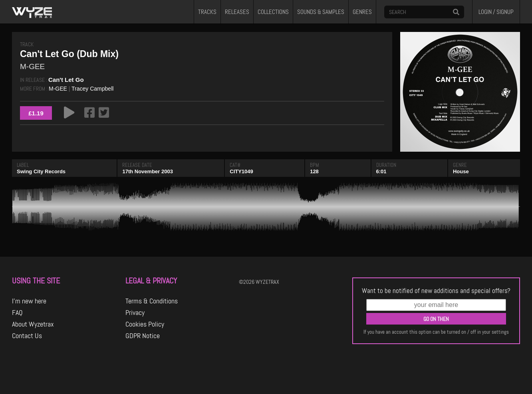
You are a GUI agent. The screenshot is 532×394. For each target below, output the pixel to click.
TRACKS (207, 12)
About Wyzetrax (33, 324)
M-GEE (58, 89)
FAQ (17, 313)
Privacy (135, 313)
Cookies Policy (145, 324)
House (461, 171)
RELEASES (237, 12)
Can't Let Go (66, 80)
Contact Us (27, 336)
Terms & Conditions (152, 301)
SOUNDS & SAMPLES (321, 12)
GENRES (362, 12)
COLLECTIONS (273, 12)
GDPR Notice (143, 336)
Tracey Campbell (92, 89)
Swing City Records (41, 171)
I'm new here (29, 301)
